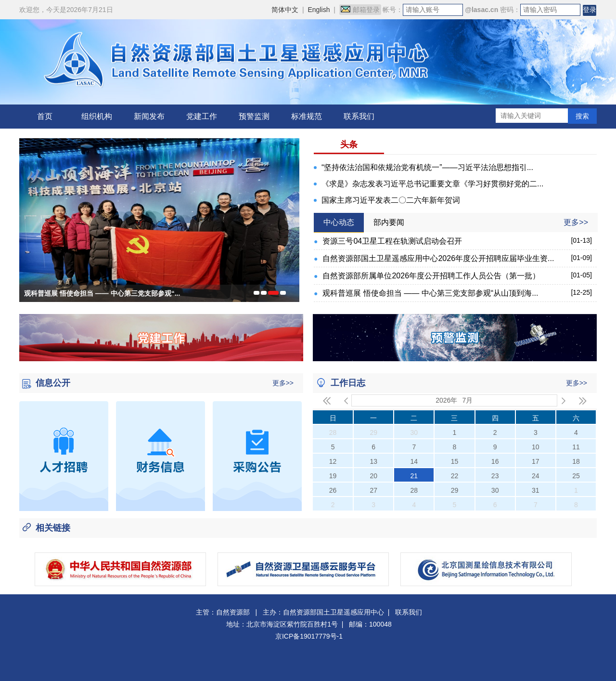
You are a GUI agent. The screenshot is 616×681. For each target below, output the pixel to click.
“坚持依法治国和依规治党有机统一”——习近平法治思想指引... (427, 167)
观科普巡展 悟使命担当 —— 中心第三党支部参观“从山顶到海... (430, 293)
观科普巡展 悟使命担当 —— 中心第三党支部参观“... (102, 293)
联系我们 (359, 116)
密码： (510, 10)
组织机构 (97, 116)
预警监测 (254, 116)
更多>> (576, 222)
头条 (349, 144)
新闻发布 (149, 116)
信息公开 (53, 383)
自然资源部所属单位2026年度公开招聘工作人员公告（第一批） (431, 276)
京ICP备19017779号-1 (309, 636)
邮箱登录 (360, 10)
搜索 (582, 116)
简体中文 (285, 10)
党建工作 (202, 116)
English (319, 10)
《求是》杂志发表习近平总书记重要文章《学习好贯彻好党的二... (432, 184)
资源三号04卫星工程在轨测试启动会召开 (392, 241)
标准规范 (307, 116)
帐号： (393, 10)
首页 (45, 116)
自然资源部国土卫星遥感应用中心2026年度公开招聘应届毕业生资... (438, 258)
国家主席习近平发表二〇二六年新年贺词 (391, 200)
